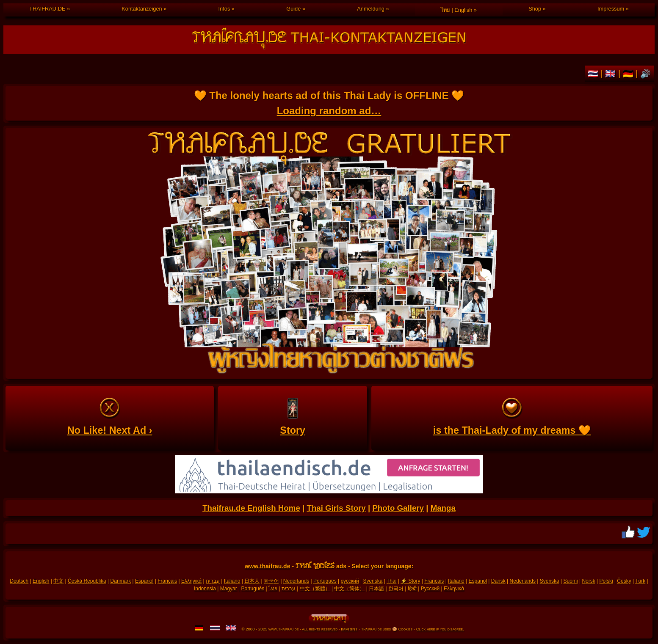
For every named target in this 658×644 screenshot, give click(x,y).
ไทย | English (456, 10)
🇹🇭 (594, 74)
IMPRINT (349, 629)
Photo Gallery (398, 508)
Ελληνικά (191, 581)
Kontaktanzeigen (142, 9)
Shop (535, 9)
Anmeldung (371, 9)
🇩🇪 (629, 74)
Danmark (121, 581)
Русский (430, 589)
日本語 (376, 589)
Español (144, 581)
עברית (289, 589)
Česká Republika (87, 581)
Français (167, 581)
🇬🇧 (612, 74)
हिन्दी (412, 589)
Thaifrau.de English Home (251, 508)
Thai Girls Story (336, 508)
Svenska (373, 581)
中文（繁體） (315, 589)
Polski (606, 581)
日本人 (252, 581)
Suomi (571, 581)
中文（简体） (349, 589)
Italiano (232, 581)
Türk (640, 581)
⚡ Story (410, 581)
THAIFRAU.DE (47, 9)
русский (350, 581)
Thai (391, 581)
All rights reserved (320, 629)
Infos (224, 9)
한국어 (271, 581)
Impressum (611, 9)
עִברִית (213, 581)
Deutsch (19, 581)
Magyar (229, 589)
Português (325, 581)
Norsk (588, 581)
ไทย (273, 589)
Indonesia (205, 589)
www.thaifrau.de (268, 566)
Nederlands (296, 581)
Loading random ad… (329, 111)
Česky (624, 581)
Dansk (498, 581)
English (41, 581)
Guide (293, 9)
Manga (443, 508)
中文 (58, 581)
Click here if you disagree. (440, 629)
